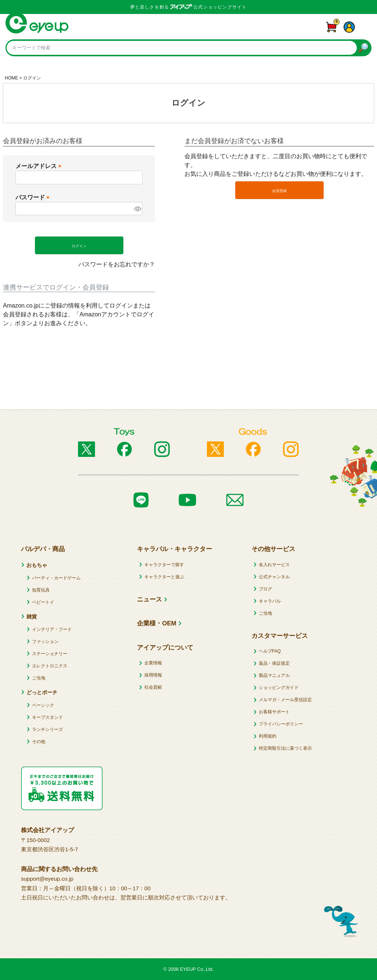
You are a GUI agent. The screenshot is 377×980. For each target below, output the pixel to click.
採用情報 (153, 675)
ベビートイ (43, 602)
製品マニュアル (274, 675)
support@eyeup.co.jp (47, 879)
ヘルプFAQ (270, 651)
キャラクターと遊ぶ (164, 577)
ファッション (45, 642)
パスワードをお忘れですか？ (117, 264)
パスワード (34, 197)
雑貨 (32, 617)
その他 (39, 742)
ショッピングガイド (279, 688)
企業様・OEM (157, 623)
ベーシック (43, 705)
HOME (11, 78)
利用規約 (268, 736)
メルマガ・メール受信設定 (285, 700)
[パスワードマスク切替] (137, 209)
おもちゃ (37, 565)
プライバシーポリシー (281, 724)
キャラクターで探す (164, 565)
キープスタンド (47, 717)
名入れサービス (274, 565)
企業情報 (153, 663)
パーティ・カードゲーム (56, 578)
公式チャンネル (274, 577)
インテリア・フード (52, 629)
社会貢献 (153, 687)
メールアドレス (40, 166)
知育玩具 (41, 590)
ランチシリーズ (47, 729)
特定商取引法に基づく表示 (285, 748)
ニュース (149, 599)
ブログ (265, 589)
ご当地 (39, 678)
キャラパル (270, 601)
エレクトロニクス (50, 666)
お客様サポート (274, 712)
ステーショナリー (50, 654)
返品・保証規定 (274, 663)
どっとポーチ (42, 692)
